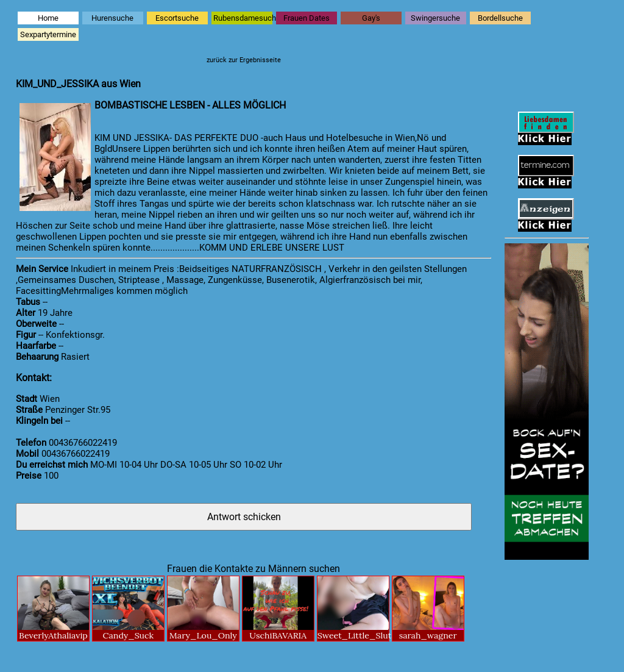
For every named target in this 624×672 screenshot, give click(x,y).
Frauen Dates (307, 18)
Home (48, 18)
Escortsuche (177, 18)
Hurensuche (112, 18)
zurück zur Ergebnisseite (244, 60)
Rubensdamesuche (243, 18)
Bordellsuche (500, 18)
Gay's (371, 18)
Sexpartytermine (48, 34)
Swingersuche (435, 18)
